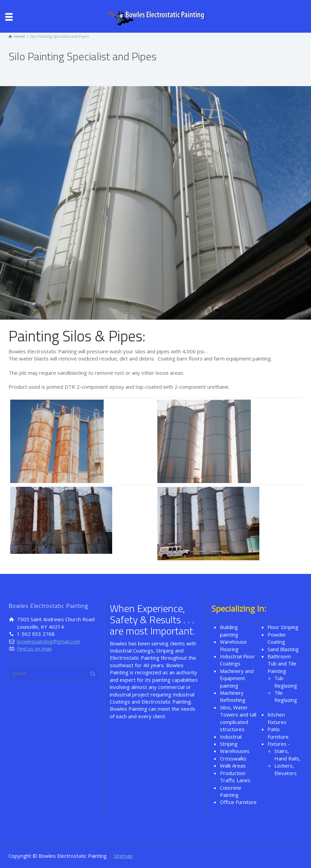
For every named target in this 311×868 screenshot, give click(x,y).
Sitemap (123, 856)
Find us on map (34, 648)
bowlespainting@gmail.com (49, 641)
